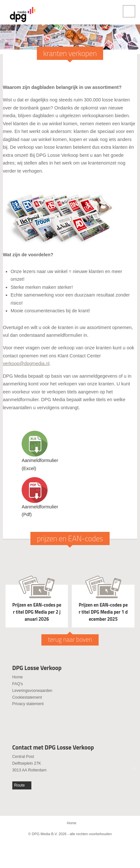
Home (18, 677)
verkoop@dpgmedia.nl (26, 363)
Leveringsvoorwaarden (32, 691)
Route (20, 785)
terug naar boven (70, 639)
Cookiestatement (27, 697)
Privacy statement (28, 704)
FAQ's (18, 684)
